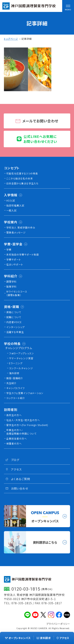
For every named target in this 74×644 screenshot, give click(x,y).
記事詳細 (27, 39)
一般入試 (11, 210)
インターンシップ (15, 327)
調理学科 (11, 281)
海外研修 (14, 373)
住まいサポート (15, 264)
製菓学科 (11, 286)
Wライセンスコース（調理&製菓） (17, 293)
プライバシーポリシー (58, 624)
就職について (14, 317)
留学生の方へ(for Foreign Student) (27, 425)
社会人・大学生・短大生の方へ (23, 420)
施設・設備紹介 (15, 378)
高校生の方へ (14, 415)
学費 (9, 249)
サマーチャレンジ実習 (21, 358)
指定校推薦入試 (15, 205)
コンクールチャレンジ (21, 368)
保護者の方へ (14, 443)
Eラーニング (16, 363)
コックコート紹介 (16, 398)
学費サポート (14, 259)
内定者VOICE (14, 322)
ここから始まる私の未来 (20, 178)
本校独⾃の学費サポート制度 (23, 254)
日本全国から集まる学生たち (22, 183)
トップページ (11, 39)
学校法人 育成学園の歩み (21, 227)
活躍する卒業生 (15, 332)
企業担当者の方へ (17, 438)
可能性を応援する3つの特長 (22, 173)
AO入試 (11, 200)
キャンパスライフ (15, 388)
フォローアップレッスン (22, 353)
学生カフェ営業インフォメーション (25, 393)
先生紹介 (11, 383)
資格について (14, 312)
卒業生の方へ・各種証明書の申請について (21, 432)
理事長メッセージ (16, 232)
